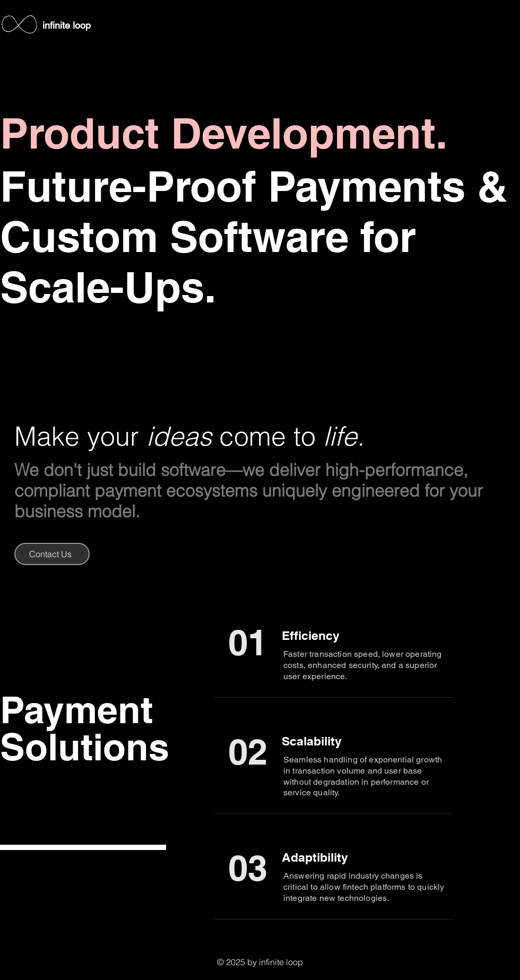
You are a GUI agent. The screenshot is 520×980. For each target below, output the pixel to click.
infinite (58, 25)
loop (82, 25)
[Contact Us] (52, 554)
